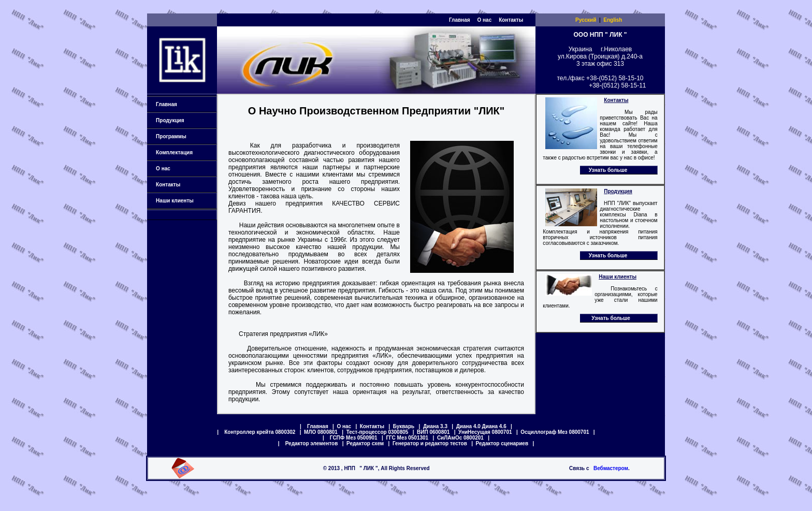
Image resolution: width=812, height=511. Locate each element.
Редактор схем (365, 443)
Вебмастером (611, 468)
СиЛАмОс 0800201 (460, 438)
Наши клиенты (183, 201)
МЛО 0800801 (321, 432)
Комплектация (183, 152)
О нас (484, 20)
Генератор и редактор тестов (430, 443)
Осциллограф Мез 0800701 (555, 432)
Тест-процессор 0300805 (378, 432)
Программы (183, 136)
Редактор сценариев (502, 443)
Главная (460, 20)
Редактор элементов (312, 443)
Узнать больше (608, 170)
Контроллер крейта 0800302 (260, 432)
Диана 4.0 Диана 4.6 (481, 426)
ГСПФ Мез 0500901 (354, 438)
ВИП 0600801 (433, 432)
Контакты (511, 20)
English (613, 20)
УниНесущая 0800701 (485, 432)
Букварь (404, 426)
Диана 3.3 (435, 426)
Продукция (183, 120)
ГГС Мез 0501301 (407, 438)
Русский (586, 20)
